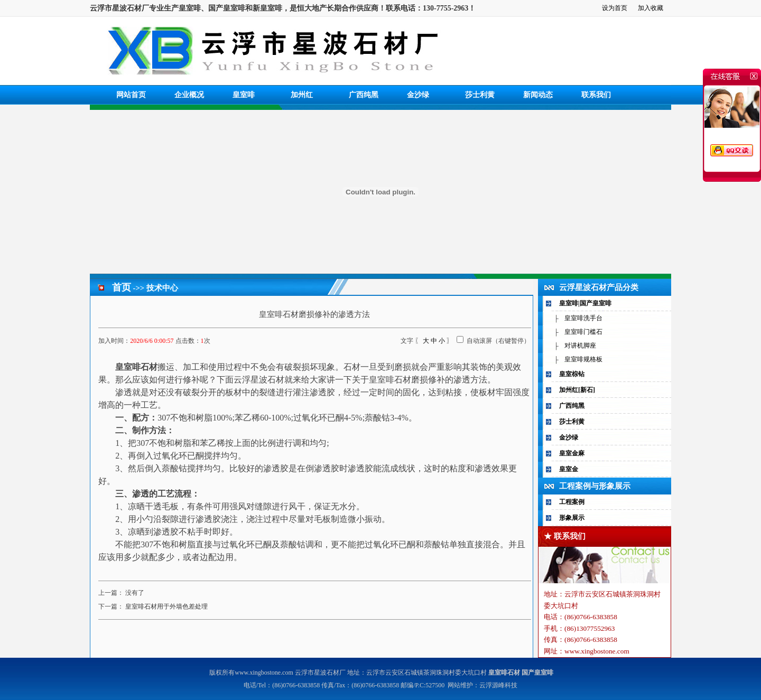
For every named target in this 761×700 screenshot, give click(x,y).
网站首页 (131, 95)
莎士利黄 (480, 95)
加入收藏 (651, 8)
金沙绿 (418, 95)
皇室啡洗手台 (583, 318)
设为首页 (615, 8)
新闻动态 (538, 95)
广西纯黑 (364, 95)
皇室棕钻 (572, 374)
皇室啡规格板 (583, 359)
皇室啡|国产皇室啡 (585, 303)
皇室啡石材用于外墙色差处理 (166, 606)
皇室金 (569, 469)
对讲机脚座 (580, 346)
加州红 (302, 95)
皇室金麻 (572, 453)
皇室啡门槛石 (583, 332)
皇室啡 (244, 95)
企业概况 (189, 95)
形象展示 (572, 518)
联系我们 (596, 95)
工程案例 (572, 502)
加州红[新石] (577, 390)
